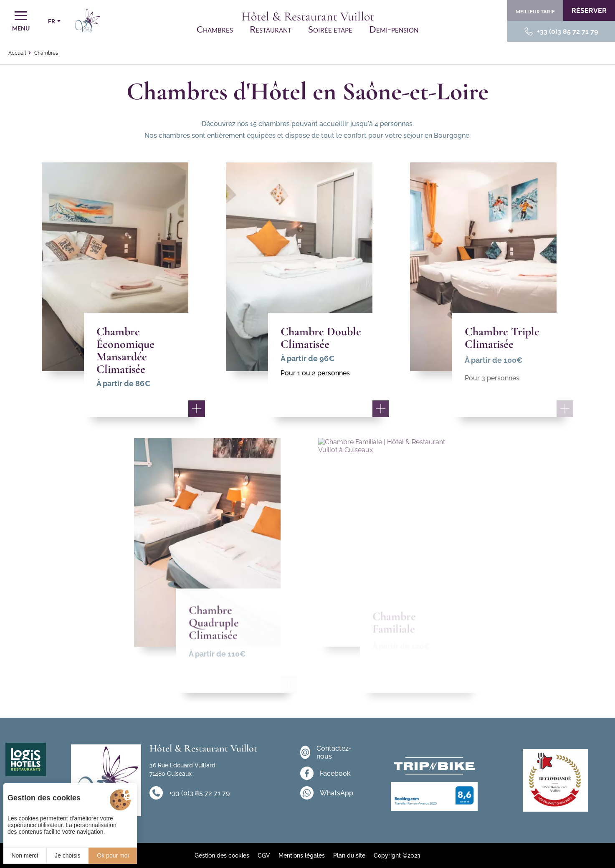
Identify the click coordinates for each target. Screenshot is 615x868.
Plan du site (349, 855)
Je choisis (67, 855)
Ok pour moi (113, 855)
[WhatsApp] (328, 793)
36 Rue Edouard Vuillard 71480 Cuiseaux (182, 769)
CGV (264, 855)
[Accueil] (88, 21)
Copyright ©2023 (397, 855)
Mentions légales (302, 855)
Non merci (25, 855)
